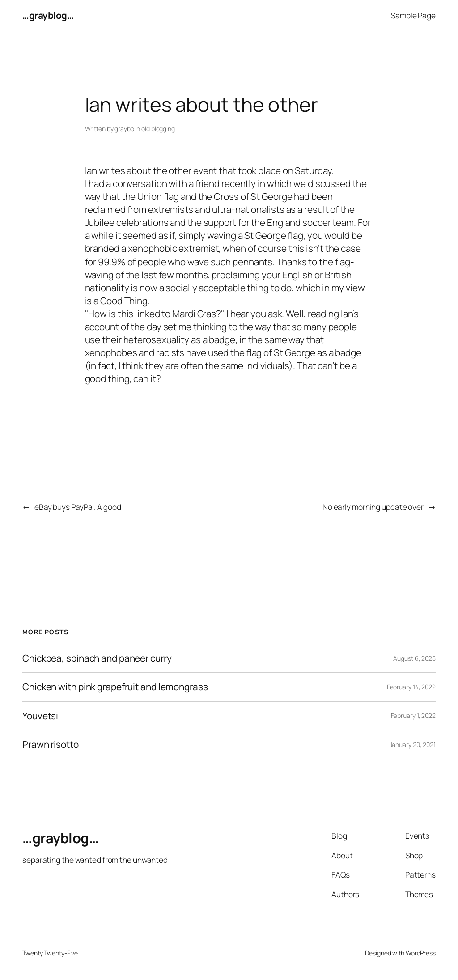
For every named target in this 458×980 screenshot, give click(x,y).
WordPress (421, 953)
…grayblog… (48, 15)
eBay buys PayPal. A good (78, 507)
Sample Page (413, 15)
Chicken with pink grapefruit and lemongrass (115, 687)
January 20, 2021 (413, 745)
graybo (124, 129)
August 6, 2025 (414, 658)
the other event (185, 170)
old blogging (158, 129)
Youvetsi (40, 716)
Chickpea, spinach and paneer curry (97, 658)
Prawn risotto (51, 745)
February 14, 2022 (411, 687)
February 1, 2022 (413, 715)
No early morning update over (373, 507)
